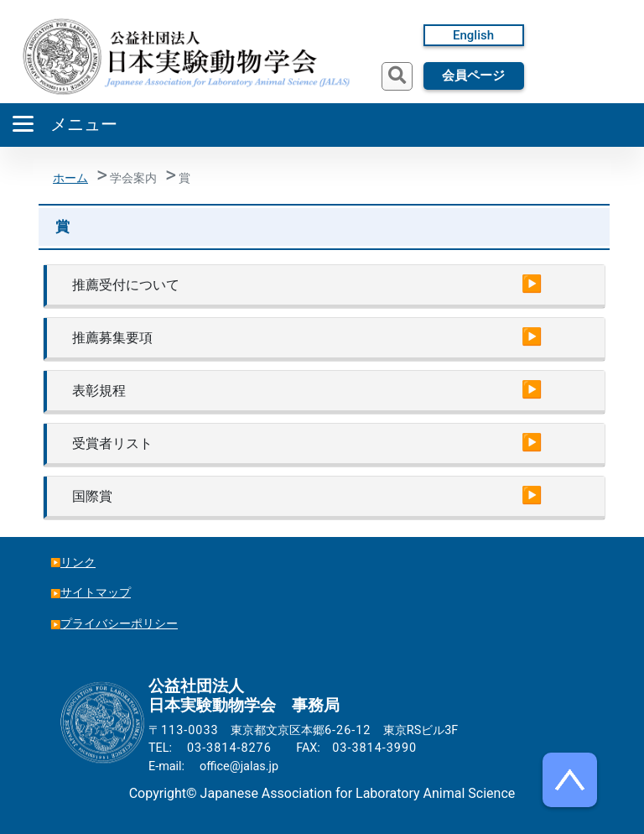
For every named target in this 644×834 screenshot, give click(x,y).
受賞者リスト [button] (112, 443)
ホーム (70, 178)
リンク (78, 563)
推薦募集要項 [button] (112, 338)
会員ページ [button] (473, 76)
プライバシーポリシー (119, 624)
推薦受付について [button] (126, 285)
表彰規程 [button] (99, 391)
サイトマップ (96, 593)
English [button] (473, 35)
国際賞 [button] (92, 496)
